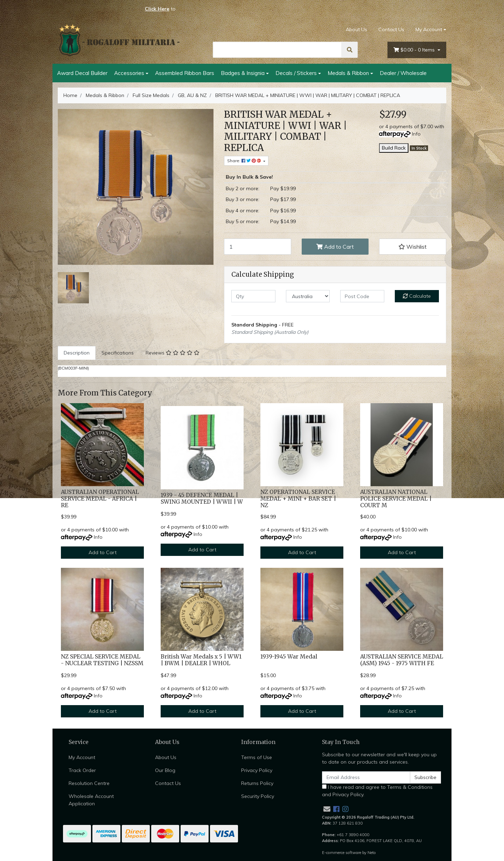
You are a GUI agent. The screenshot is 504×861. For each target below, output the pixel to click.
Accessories (129, 73)
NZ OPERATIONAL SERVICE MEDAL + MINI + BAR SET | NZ (298, 499)
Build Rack (394, 148)
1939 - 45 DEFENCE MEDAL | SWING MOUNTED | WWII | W (202, 498)
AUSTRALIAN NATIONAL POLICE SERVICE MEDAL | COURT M (396, 499)
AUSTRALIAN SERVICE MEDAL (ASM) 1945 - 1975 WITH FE (402, 660)
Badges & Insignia (243, 73)
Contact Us (391, 29)
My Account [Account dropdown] (429, 29)
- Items (415, 50)
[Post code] (362, 296)
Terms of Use (257, 757)
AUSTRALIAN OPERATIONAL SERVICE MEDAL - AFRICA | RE (100, 499)
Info (416, 134)
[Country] (308, 296)
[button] (413, 247)
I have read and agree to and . (377, 791)
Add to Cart (335, 247)
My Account (82, 757)
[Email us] (327, 809)
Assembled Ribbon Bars (185, 73)
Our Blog (165, 770)
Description (77, 353)
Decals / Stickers (296, 73)
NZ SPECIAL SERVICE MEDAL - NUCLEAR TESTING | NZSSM (102, 660)
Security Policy (258, 796)
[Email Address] (366, 777)
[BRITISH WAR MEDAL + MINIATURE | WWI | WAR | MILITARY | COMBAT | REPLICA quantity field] (258, 247)
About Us (356, 29)
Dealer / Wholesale (403, 73)
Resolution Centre (89, 783)
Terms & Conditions (410, 787)
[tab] (77, 353)
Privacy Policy (257, 770)
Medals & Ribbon (348, 73)
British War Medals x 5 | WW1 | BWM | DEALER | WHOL (201, 660)
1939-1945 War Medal (289, 657)
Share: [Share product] (245, 161)
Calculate (417, 296)
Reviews (173, 353)
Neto (372, 853)
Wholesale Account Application (91, 800)
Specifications (118, 353)
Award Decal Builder (82, 73)
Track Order (82, 770)
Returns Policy (257, 783)
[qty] (253, 296)
